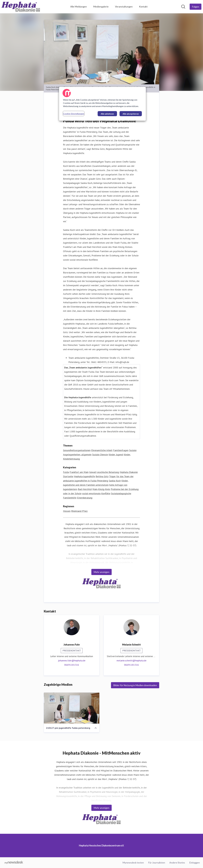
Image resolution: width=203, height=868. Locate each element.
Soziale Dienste (100, 455)
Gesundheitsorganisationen (77, 450)
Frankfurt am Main (79, 472)
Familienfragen (121, 450)
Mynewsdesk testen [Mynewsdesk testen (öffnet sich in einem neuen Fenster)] (133, 863)
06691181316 (72, 665)
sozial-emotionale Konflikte (96, 493)
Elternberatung (85, 498)
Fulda (66, 472)
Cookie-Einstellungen (74, 114)
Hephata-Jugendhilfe (84, 476)
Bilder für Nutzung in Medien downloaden (135, 685)
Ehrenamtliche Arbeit (102, 450)
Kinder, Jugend (116, 455)
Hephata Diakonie (129, 472)
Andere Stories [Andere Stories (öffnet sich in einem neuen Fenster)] (177, 863)
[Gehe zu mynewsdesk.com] (14, 863)
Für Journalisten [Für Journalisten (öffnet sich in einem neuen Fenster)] (157, 863)
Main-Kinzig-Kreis (101, 489)
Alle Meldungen (79, 7)
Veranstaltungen (124, 7)
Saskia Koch (115, 481)
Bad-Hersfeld (85, 489)
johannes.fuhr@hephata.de (72, 660)
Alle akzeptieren (131, 114)
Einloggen (195, 863)
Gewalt (93, 472)
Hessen (67, 511)
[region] (102, 104)
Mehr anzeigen (101, 572)
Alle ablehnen (107, 114)
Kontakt (143, 7)
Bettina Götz (102, 476)
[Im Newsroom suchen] (183, 7)
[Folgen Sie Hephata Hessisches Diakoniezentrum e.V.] (196, 7)
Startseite (68, 476)
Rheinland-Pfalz (79, 511)
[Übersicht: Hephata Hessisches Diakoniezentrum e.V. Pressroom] (21, 7)
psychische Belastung (108, 472)
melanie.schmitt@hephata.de (131, 660)
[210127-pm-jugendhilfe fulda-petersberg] (72, 708)
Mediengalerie (101, 7)
